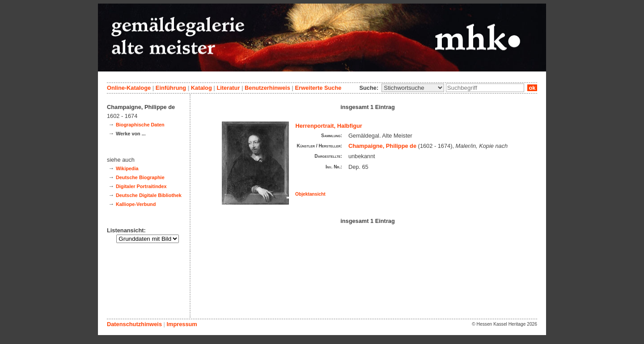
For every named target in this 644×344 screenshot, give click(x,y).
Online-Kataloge (129, 88)
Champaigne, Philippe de (382, 146)
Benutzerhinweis (267, 88)
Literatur (228, 88)
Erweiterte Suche (318, 88)
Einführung (171, 88)
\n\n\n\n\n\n (413, 88)
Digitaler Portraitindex (141, 186)
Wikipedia (127, 168)
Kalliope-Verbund (136, 204)
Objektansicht (310, 194)
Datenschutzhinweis (134, 324)
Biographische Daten (140, 125)
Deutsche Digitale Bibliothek (149, 195)
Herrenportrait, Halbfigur (329, 126)
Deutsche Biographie (140, 177)
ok (532, 88)
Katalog (201, 88)
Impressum (182, 324)
